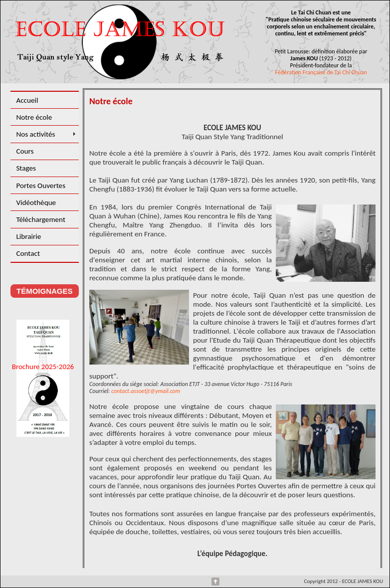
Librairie (28, 236)
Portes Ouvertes (41, 186)
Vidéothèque (36, 202)
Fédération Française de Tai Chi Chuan (321, 72)
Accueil (27, 100)
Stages (26, 168)
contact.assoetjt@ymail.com (146, 391)
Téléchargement (41, 219)
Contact (28, 253)
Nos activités (35, 134)
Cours (25, 151)
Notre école (34, 117)
